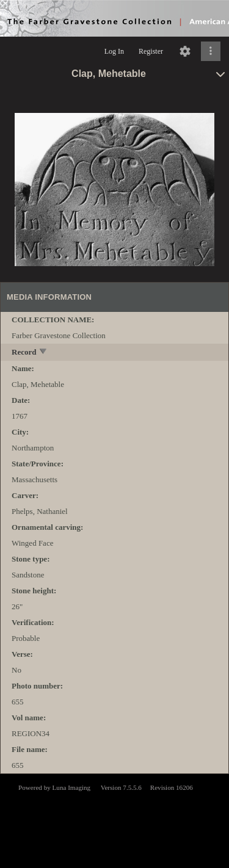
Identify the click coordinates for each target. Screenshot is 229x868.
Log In (114, 51)
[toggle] (44, 353)
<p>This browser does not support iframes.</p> (114, 820)
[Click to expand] (211, 51)
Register (151, 51)
